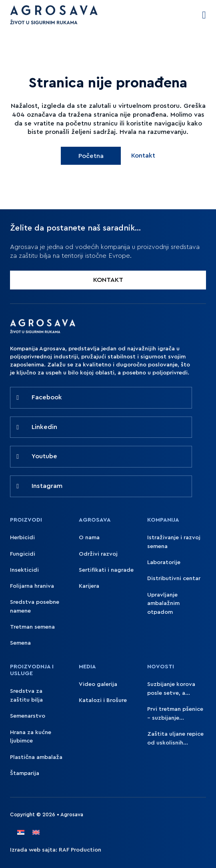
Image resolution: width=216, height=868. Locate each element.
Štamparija (25, 773)
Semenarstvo (28, 716)
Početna (91, 156)
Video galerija (98, 684)
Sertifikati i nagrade (106, 570)
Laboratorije (164, 562)
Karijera (89, 586)
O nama (89, 537)
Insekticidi (24, 570)
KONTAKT (108, 280)
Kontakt (143, 156)
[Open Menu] (204, 15)
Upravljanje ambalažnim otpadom (163, 604)
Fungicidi (23, 554)
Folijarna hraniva (32, 586)
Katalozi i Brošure (103, 700)
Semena (20, 643)
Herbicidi (22, 537)
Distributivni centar (174, 578)
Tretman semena (32, 627)
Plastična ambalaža (36, 757)
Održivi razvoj (98, 554)
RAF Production (80, 850)
